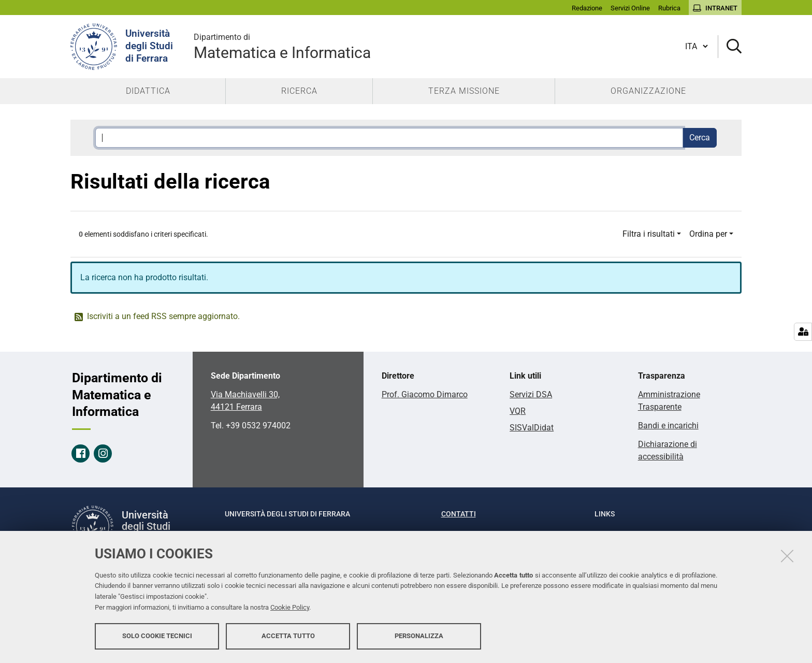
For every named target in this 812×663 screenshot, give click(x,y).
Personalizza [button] (419, 636)
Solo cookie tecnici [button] (157, 636)
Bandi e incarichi (668, 426)
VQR (518, 411)
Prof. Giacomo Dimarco (425, 394)
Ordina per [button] (708, 234)
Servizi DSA (531, 394)
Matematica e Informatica (282, 46)
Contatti (459, 514)
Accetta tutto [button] (288, 636)
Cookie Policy (290, 607)
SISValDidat (532, 428)
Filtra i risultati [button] (649, 234)
